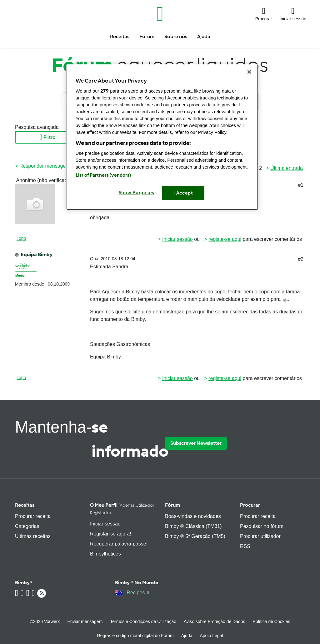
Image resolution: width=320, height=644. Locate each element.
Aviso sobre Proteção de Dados (215, 621)
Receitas (25, 505)
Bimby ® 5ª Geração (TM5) (195, 536)
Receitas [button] (120, 36)
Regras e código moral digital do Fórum (135, 636)
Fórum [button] (147, 36)
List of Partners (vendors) (104, 175)
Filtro (47, 137)
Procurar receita (33, 516)
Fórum (172, 505)
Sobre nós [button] (176, 36)
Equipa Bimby (37, 254)
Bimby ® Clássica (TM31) (193, 526)
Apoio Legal (211, 636)
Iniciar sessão (177, 239)
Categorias (27, 526)
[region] (162, 137)
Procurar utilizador (260, 536)
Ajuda (187, 636)
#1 (301, 185)
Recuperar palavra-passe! (119, 544)
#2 (301, 259)
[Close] (249, 72)
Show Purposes (137, 193)
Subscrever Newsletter (196, 443)
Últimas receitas (33, 536)
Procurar (250, 505)
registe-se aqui (225, 239)
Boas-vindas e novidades (193, 516)
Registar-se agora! (111, 534)
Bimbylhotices (105, 554)
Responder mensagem (45, 166)
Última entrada (287, 168)
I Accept (183, 193)
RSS (245, 546)
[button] (264, 14)
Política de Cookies (272, 621)
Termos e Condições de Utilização (143, 621)
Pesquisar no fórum (262, 526)
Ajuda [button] (204, 36)
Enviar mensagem (85, 621)
